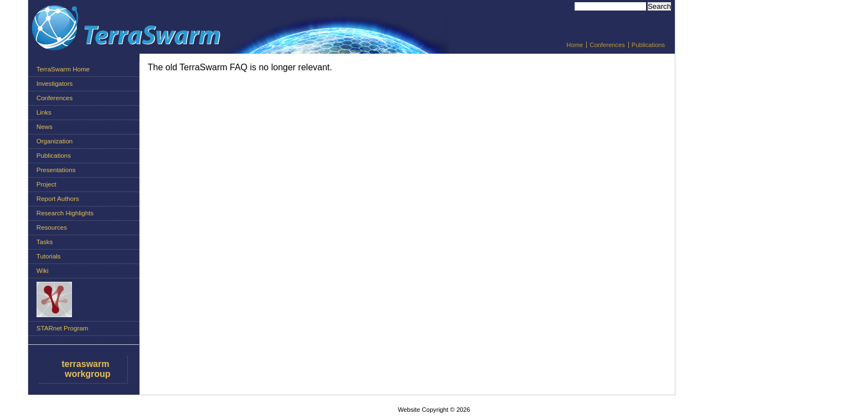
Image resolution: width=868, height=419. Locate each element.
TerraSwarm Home (63, 69)
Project (46, 184)
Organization (55, 141)
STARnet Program (62, 328)
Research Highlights (65, 213)
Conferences (607, 45)
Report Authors (58, 199)
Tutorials (49, 256)
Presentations (56, 170)
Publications (648, 45)
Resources (52, 227)
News (45, 127)
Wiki (43, 271)
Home (575, 45)
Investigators (55, 84)
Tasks (45, 242)
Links (44, 112)
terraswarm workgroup (86, 369)
